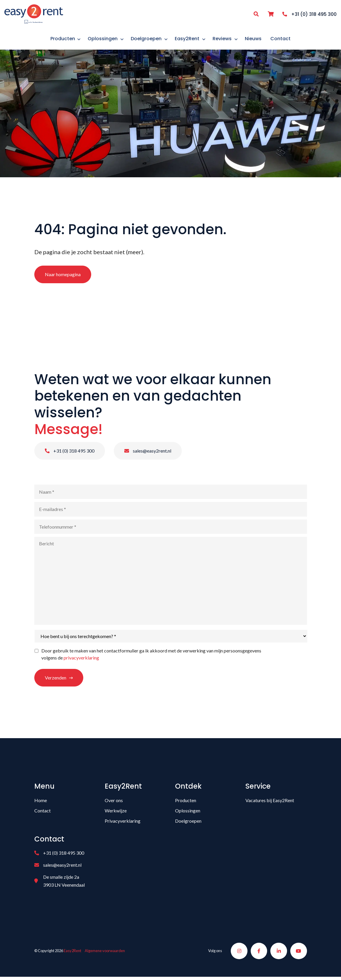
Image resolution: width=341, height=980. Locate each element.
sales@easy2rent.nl (148, 453)
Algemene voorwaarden (105, 953)
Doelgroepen (188, 823)
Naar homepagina (63, 276)
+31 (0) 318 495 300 (70, 453)
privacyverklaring (81, 660)
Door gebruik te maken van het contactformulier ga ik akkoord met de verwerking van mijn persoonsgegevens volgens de (151, 656)
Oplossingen (188, 813)
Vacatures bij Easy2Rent (270, 802)
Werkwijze (116, 813)
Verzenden (56, 680)
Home (41, 802)
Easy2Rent (72, 953)
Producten (186, 802)
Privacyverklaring (123, 823)
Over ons (114, 802)
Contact (43, 813)
